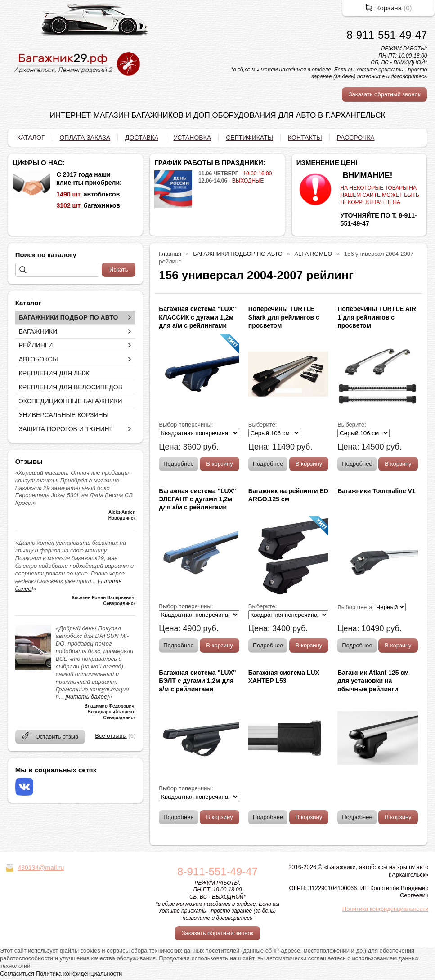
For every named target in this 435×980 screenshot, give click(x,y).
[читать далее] (87, 697)
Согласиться (17, 973)
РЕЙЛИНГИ (36, 345)
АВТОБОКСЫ (38, 359)
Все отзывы (111, 736)
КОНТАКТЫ (305, 138)
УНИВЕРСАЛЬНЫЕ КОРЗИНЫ (64, 415)
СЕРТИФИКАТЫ (249, 138)
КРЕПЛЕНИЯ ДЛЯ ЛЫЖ (54, 373)
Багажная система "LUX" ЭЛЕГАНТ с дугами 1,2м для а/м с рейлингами (197, 499)
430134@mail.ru (41, 868)
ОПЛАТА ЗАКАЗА (85, 138)
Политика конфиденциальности (386, 909)
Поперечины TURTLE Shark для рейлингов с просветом (284, 317)
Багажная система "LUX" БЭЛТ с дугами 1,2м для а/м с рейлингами (197, 681)
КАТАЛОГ (31, 138)
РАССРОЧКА (356, 138)
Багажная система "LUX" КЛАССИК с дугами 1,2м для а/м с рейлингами (197, 317)
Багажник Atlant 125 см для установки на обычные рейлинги (373, 681)
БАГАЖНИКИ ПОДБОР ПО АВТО (69, 317)
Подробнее (178, 464)
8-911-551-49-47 (387, 35)
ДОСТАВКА (142, 138)
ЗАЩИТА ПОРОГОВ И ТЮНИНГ (66, 429)
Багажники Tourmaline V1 (376, 491)
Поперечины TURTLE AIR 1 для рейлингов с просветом (377, 317)
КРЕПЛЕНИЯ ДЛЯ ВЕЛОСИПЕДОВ (71, 387)
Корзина (389, 8)
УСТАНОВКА (192, 138)
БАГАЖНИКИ (38, 331)
